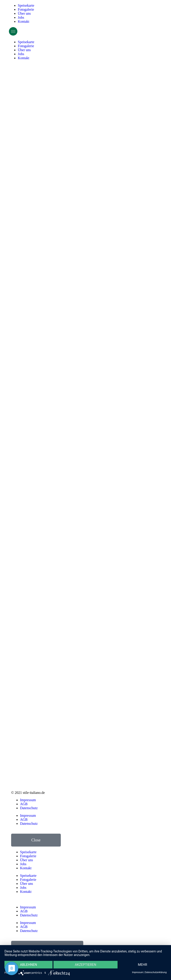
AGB (24, 804)
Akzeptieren (85, 965)
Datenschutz (29, 808)
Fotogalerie (26, 9)
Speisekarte (26, 5)
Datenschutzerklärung (156, 972)
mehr (142, 965)
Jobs (21, 17)
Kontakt (24, 21)
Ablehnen (28, 965)
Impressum (28, 800)
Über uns (24, 13)
